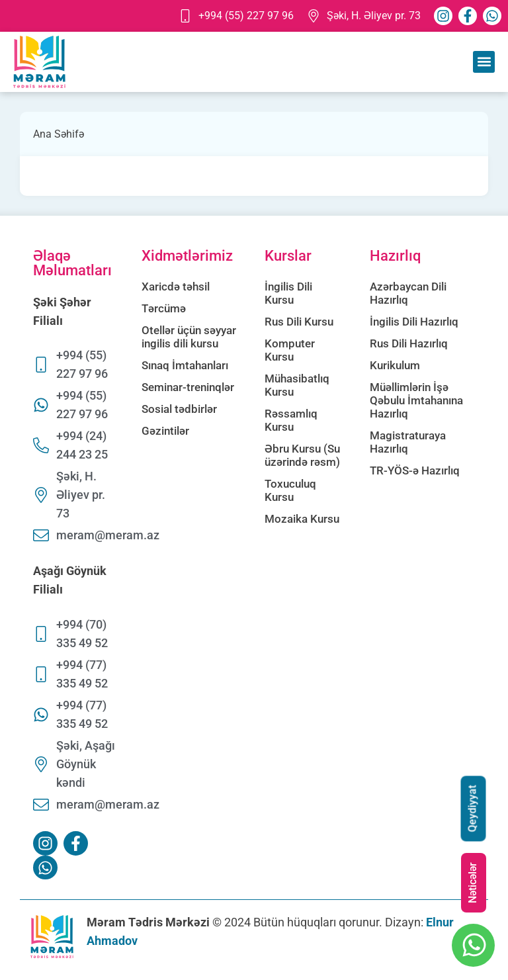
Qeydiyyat (473, 809)
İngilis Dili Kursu (288, 293)
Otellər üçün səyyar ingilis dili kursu (189, 337)
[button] (484, 62)
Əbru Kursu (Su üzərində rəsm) (302, 455)
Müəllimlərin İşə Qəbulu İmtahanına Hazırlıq (416, 400)
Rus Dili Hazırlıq (409, 343)
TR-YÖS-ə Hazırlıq (415, 470)
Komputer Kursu (290, 350)
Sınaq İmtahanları (185, 365)
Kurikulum (395, 365)
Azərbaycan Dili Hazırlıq (408, 293)
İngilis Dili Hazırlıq (414, 322)
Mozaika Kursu (302, 519)
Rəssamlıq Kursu (291, 420)
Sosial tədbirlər (179, 409)
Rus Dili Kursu (299, 322)
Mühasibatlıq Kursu (297, 385)
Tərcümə (164, 308)
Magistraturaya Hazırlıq (408, 442)
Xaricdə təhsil (176, 287)
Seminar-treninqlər (188, 387)
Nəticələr (473, 883)
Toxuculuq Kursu (290, 490)
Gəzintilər (165, 431)
